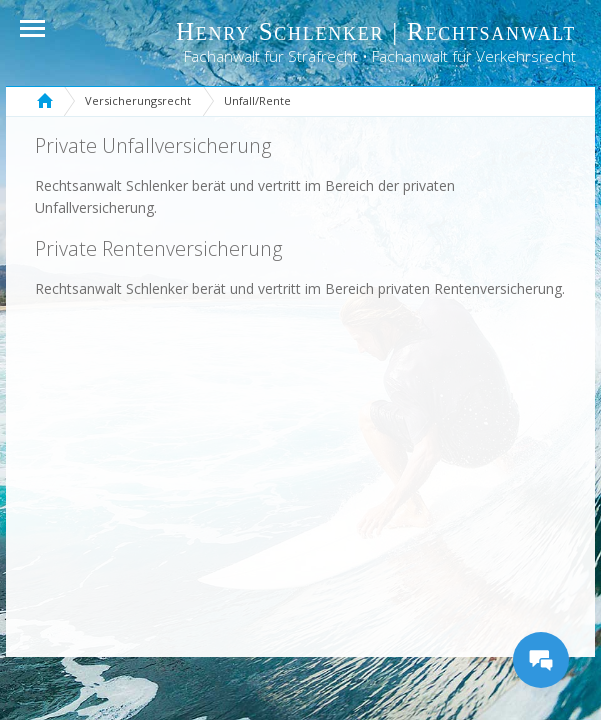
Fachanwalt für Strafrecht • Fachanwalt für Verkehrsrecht (380, 56)
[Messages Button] (541, 660)
